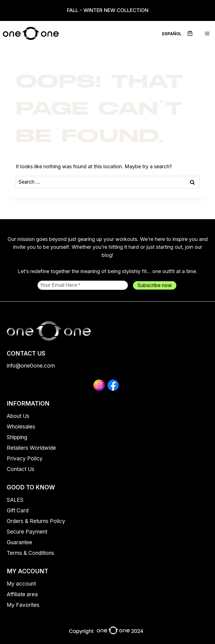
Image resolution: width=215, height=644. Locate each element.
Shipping (17, 437)
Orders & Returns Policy (36, 521)
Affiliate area (22, 594)
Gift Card (18, 511)
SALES (15, 500)
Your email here (60, 285)
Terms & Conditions (31, 553)
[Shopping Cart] (193, 34)
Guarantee (19, 542)
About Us (18, 416)
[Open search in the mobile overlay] (3, 10)
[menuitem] (172, 34)
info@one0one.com (31, 366)
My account (21, 584)
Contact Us (21, 469)
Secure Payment (27, 532)
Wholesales (21, 427)
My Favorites (23, 605)
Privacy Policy (25, 459)
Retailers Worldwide (31, 448)
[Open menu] (207, 33)
